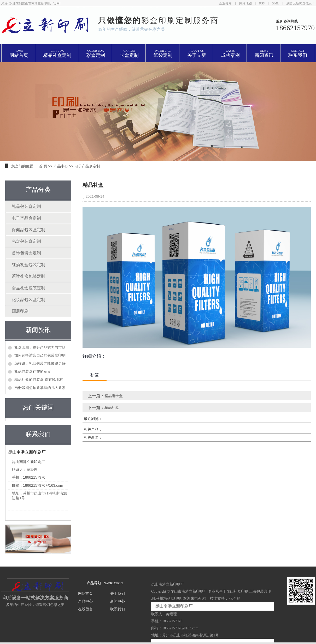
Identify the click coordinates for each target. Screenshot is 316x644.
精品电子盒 (114, 396)
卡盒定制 (129, 54)
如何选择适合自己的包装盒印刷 (40, 355)
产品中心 (61, 166)
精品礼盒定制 (57, 54)
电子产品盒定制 (87, 166)
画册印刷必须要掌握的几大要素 (40, 388)
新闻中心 (118, 601)
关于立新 (197, 54)
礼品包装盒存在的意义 (33, 371)
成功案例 (230, 54)
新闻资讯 (264, 54)
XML (276, 3)
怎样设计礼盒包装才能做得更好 (40, 363)
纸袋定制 (163, 54)
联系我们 (298, 54)
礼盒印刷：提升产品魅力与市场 (40, 347)
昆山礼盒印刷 (237, 591)
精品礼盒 (112, 407)
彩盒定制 (96, 54)
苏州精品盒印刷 (169, 598)
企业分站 (225, 3)
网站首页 (19, 54)
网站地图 (245, 3)
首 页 (43, 166)
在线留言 (85, 609)
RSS (262, 3)
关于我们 (118, 594)
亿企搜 (235, 598)
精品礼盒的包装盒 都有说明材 (39, 380)
